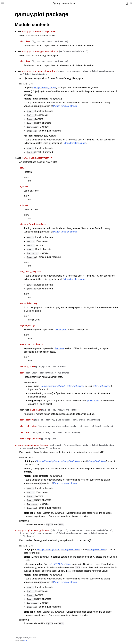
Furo (25, 640)
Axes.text (59, 348)
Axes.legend (61, 330)
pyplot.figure (93, 401)
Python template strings (65, 106)
